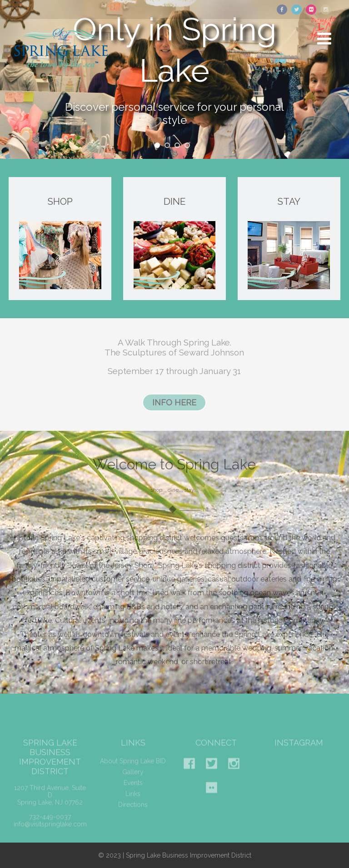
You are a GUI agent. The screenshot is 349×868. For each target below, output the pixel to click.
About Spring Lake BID (133, 767)
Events (133, 789)
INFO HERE (174, 402)
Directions (133, 811)
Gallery (133, 778)
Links (133, 800)
